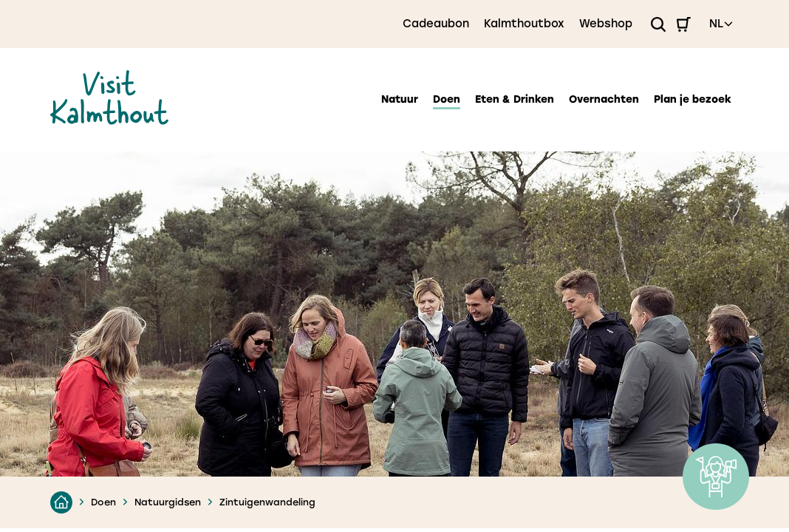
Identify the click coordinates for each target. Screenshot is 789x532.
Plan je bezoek (693, 99)
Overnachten (604, 99)
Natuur (400, 99)
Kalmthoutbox (524, 24)
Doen (447, 99)
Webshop (606, 24)
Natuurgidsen (168, 502)
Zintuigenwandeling (267, 502)
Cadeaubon (436, 24)
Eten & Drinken (515, 99)
